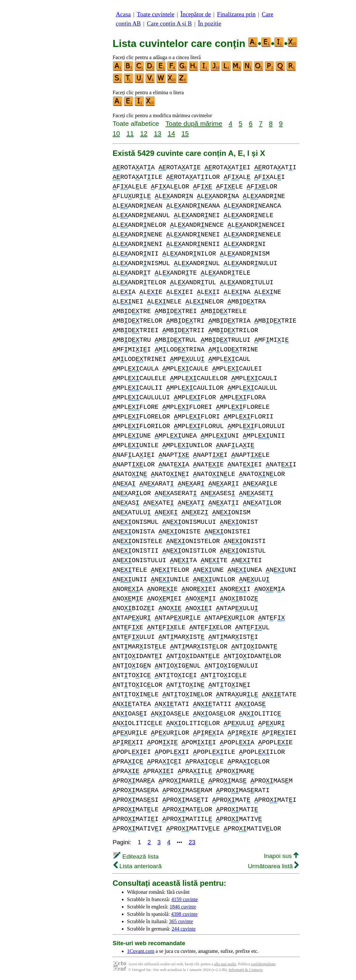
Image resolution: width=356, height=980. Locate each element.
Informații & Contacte (246, 970)
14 (171, 133)
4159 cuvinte (185, 899)
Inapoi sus (281, 856)
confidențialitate (263, 964)
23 (192, 842)
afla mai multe (225, 964)
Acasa (123, 14)
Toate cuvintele (156, 14)
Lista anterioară (138, 866)
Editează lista (136, 857)
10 (116, 133)
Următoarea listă (273, 866)
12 (144, 133)
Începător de (196, 14)
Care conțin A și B (170, 23)
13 (157, 133)
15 (185, 133)
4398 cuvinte (184, 914)
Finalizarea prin (236, 14)
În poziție (209, 23)
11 (130, 133)
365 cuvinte (181, 921)
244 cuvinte (184, 929)
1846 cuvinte (183, 907)
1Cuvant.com (141, 951)
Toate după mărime (194, 123)
